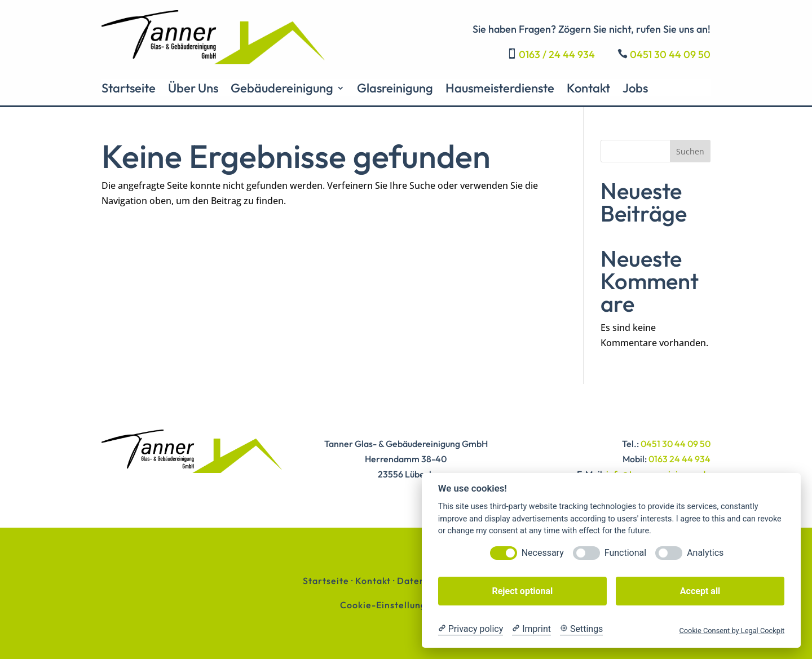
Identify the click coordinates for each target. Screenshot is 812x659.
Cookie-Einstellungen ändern (406, 605)
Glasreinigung (395, 90)
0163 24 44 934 (679, 459)
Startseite (129, 90)
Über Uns (193, 90)
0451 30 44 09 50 (670, 54)
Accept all (700, 591)
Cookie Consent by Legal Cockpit (732, 631)
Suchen (690, 151)
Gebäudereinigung (282, 90)
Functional (625, 553)
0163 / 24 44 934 (557, 54)
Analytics (705, 553)
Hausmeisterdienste (500, 90)
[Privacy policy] (471, 629)
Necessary (543, 553)
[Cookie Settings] (581, 629)
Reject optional (522, 591)
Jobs (635, 90)
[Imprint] (531, 629)
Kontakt (588, 90)
